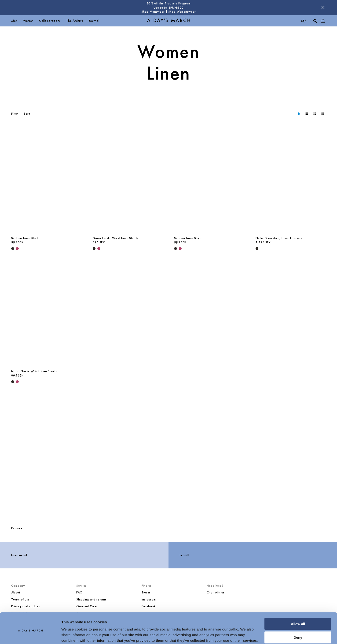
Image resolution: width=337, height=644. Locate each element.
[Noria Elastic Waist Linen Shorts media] (128, 181)
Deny (298, 619)
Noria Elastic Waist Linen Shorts (115, 238)
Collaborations (50, 21)
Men (14, 21)
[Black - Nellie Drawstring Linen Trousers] (257, 249)
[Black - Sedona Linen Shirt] (13, 249)
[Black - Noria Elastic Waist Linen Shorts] (94, 249)
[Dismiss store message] (323, 7)
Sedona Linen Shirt (24, 238)
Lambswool (19, 555)
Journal (94, 21)
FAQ (79, 592)
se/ (304, 21)
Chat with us (216, 592)
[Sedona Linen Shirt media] (46, 181)
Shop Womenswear (182, 12)
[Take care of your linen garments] (168, 457)
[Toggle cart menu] (323, 21)
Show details (72, 635)
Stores (146, 592)
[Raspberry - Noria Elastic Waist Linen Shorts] (99, 249)
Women (28, 21)
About (16, 592)
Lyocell (184, 555)
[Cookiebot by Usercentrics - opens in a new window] (30, 635)
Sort (27, 114)
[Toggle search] (315, 21)
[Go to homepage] (168, 21)
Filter (15, 114)
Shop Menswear (153, 12)
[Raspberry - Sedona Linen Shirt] (17, 249)
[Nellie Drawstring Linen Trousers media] (291, 181)
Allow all (298, 605)
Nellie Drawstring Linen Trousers (279, 238)
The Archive (75, 21)
